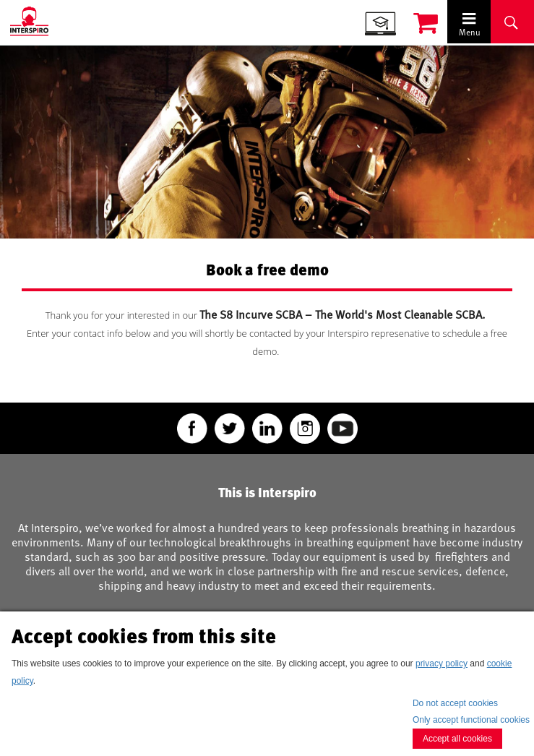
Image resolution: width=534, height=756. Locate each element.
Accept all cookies (457, 739)
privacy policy (442, 663)
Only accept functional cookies (471, 720)
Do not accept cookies (455, 703)
